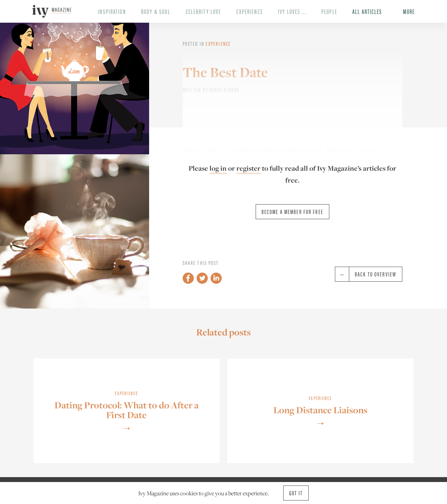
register (248, 168)
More (409, 11)
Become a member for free (292, 212)
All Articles (367, 11)
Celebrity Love (204, 11)
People (329, 11)
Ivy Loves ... (292, 11)
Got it (296, 493)
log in (218, 168)
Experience (250, 11)
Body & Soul (156, 11)
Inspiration (112, 11)
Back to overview (366, 274)
